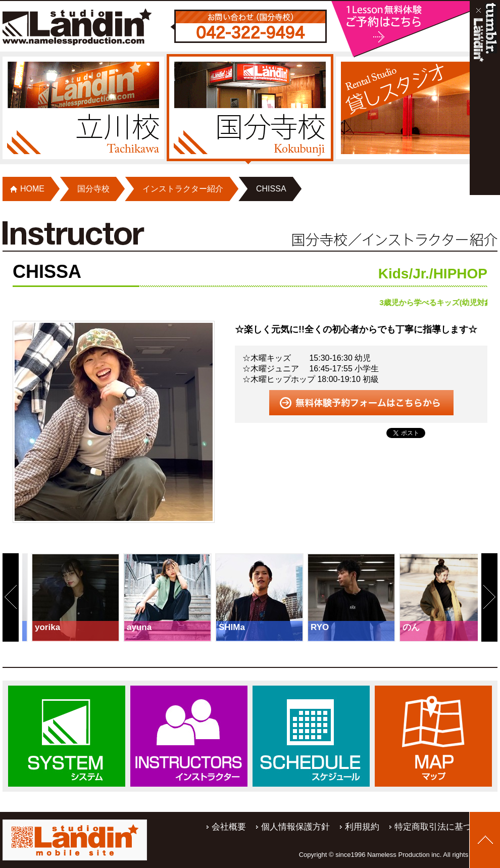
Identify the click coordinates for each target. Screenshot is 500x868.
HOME (32, 189)
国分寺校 (93, 189)
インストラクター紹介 (183, 189)
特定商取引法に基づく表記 (446, 827)
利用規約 (362, 827)
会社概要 (229, 827)
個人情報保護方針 (295, 827)
